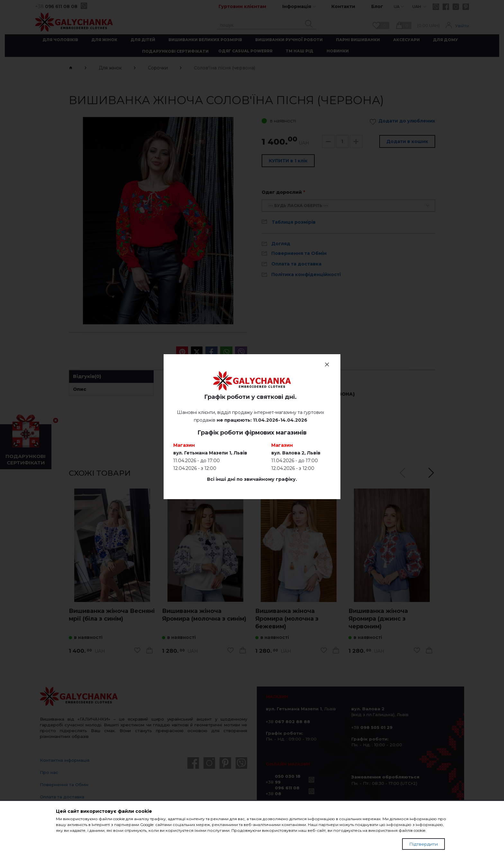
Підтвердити (423, 844)
